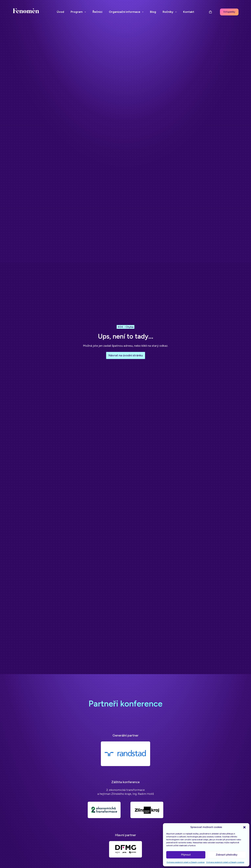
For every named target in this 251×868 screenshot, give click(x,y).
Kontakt (189, 12)
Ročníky (170, 12)
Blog (153, 12)
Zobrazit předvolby (227, 855)
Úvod (60, 12)
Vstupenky (229, 12)
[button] (244, 827)
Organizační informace (127, 12)
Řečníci (97, 12)
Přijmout (186, 855)
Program (79, 12)
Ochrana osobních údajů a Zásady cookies (186, 862)
